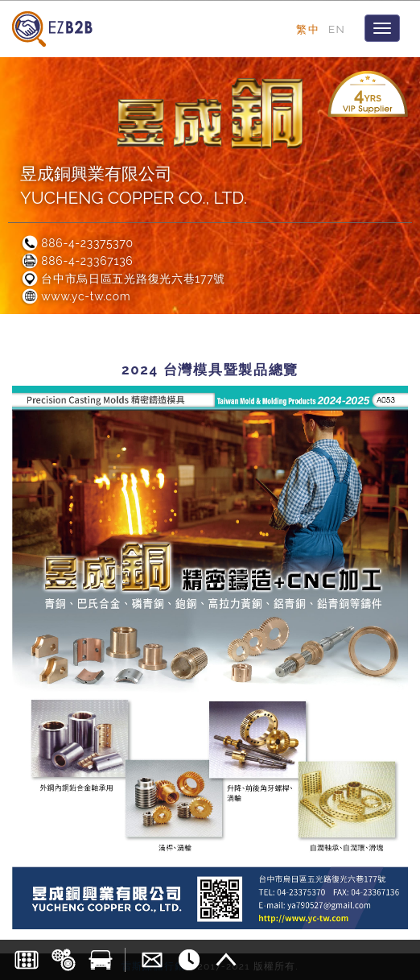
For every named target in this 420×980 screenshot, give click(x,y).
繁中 (308, 29)
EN (337, 29)
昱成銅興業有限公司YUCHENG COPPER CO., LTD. (134, 186)
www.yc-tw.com (75, 296)
